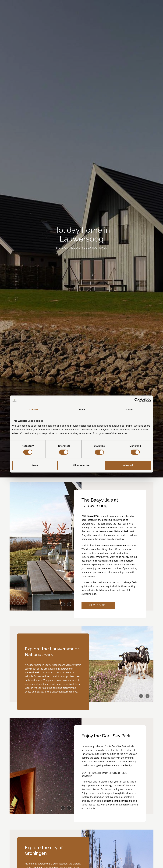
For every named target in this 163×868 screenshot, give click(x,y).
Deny (35, 465)
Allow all (128, 465)
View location (99, 605)
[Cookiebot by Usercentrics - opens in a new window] (137, 400)
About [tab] (129, 409)
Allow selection (82, 465)
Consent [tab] (34, 409)
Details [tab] (81, 409)
